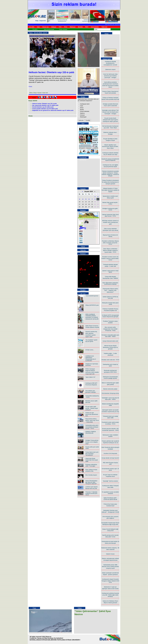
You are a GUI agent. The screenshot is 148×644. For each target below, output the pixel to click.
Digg (50, 97)
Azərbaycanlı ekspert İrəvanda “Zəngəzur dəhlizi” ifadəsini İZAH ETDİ (110, 581)
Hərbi (81, 106)
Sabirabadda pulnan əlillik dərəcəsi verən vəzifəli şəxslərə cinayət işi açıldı (110, 566)
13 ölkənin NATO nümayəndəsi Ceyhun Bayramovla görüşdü (110, 316)
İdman (82, 108)
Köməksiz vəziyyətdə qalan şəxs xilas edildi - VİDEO (110, 336)
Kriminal (82, 115)
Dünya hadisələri (84, 111)
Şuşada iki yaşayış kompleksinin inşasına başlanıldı (110, 160)
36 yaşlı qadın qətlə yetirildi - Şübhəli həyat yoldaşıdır (92, 408)
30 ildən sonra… (90, 350)
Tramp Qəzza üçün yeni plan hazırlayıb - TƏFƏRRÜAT (92, 454)
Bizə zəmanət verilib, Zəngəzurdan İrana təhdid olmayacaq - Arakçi (110, 329)
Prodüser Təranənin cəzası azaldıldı (110, 322)
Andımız (92, 19)
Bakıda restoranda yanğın (110, 389)
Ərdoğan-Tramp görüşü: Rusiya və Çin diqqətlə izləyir (92, 442)
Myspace (45, 97)
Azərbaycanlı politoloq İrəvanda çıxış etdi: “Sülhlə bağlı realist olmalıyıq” (110, 595)
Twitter (42, 97)
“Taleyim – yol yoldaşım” (55, 20)
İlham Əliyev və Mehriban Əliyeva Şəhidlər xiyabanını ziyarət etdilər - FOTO (110, 250)
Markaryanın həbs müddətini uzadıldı (110, 436)
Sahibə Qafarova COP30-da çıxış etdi (110, 297)
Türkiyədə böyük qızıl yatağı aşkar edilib (110, 417)
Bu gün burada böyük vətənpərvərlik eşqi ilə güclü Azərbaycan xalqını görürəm (110, 120)
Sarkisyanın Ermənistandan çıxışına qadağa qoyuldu (110, 377)
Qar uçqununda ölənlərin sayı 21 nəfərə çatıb (45, 105)
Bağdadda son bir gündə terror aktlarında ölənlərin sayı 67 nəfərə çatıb (53, 110)
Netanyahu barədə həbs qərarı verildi (110, 304)
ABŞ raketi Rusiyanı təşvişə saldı (110, 463)
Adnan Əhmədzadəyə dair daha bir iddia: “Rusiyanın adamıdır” (91, 482)
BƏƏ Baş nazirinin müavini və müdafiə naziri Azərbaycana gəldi (110, 222)
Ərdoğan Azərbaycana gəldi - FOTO (110, 209)
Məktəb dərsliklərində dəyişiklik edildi (110, 405)
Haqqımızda (43, 21)
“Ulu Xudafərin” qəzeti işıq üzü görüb (91, 341)
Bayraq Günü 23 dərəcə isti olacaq (110, 236)
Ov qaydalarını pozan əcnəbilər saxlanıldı (110, 493)
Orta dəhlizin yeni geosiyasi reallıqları (91, 391)
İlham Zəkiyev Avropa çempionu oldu (91, 470)
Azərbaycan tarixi (85, 104)
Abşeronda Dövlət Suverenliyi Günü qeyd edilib (92, 460)
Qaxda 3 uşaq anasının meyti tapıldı (110, 271)
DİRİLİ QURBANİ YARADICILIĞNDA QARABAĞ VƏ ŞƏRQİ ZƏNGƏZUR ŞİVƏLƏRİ (92, 317)
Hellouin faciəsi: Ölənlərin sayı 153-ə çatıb (42, 36)
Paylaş (30, 87)
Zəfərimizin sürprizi (110, 69)
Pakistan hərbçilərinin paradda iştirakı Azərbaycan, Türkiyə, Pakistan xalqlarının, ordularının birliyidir (110, 174)
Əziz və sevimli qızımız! (92, 296)
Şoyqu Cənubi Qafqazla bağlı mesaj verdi (110, 530)
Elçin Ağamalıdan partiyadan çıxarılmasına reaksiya (110, 283)
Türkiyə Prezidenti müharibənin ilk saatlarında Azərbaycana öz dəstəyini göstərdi (110, 182)
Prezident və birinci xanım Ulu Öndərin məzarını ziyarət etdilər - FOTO (110, 258)
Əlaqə (37, 21)
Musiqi (82, 110)
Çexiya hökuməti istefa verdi (110, 341)
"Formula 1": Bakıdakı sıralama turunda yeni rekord (91, 493)
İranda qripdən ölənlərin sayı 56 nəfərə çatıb (45, 109)
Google (47, 97)
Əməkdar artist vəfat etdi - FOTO (110, 360)
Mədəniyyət (83, 117)
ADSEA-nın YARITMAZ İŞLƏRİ (81, 20)
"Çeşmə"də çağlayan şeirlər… (68, 20)
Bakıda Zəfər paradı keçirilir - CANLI (110, 203)
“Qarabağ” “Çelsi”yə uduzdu (110, 481)
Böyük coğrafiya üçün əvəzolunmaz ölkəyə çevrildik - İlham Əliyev (110, 147)
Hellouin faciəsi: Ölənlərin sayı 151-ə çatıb (44, 104)
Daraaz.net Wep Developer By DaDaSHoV (50, 638)
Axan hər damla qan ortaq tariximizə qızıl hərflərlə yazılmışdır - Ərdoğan (110, 76)
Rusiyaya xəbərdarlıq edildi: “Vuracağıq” (91, 465)
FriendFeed (53, 97)
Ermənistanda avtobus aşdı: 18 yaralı (110, 469)
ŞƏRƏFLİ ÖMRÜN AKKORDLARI (91, 432)
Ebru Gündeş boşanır (91, 475)
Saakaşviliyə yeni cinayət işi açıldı (110, 365)
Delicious (56, 97)
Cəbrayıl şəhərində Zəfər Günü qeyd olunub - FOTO (110, 215)
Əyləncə (82, 113)
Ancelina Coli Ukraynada (110, 453)
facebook (39, 97)
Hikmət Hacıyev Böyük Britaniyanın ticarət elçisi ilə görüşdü (110, 347)
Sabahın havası (110, 554)
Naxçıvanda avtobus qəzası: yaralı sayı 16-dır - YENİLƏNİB (92, 420)
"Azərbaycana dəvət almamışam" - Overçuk (111, 20)
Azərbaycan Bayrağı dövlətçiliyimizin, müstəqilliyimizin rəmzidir (110, 63)
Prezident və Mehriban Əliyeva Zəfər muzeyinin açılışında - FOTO (110, 243)
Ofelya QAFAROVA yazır (92, 305)
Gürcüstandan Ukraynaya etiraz (110, 393)
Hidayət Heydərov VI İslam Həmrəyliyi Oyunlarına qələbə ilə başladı (110, 190)
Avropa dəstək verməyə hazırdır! (110, 458)
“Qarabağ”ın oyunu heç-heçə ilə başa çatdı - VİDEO (110, 399)
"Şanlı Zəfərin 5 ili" (90, 377)
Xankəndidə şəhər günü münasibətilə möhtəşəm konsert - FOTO (92, 427)
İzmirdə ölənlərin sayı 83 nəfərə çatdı (43, 107)
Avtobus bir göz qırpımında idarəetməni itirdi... (92, 414)
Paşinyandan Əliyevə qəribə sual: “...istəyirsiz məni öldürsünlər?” (110, 290)
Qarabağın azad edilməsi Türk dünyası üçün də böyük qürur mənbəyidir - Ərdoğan (110, 112)
